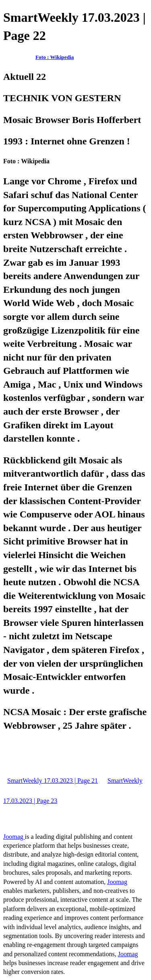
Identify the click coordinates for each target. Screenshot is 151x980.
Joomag (14, 837)
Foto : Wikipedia (55, 57)
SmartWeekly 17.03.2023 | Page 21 (53, 781)
